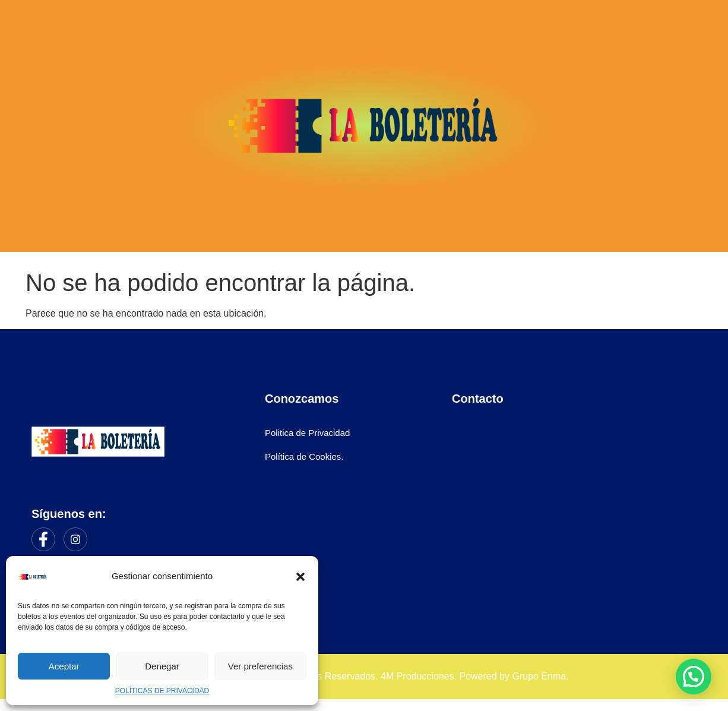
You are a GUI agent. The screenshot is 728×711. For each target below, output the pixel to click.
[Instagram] (75, 539)
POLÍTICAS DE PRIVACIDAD (162, 691)
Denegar (162, 666)
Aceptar (64, 666)
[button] (300, 577)
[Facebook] (43, 539)
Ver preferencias (260, 666)
